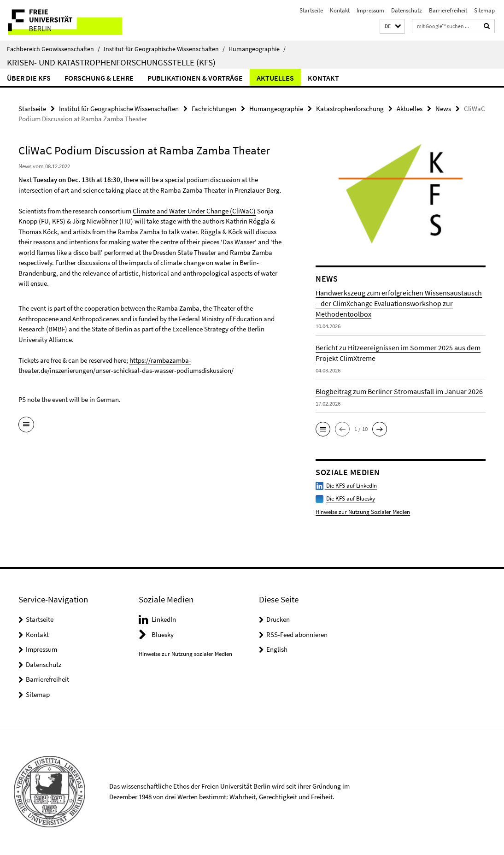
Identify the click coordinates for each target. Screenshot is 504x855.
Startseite (311, 10)
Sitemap (484, 10)
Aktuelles (275, 78)
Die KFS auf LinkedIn (346, 486)
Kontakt (340, 10)
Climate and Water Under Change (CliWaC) (194, 211)
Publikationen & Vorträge (195, 78)
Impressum (370, 10)
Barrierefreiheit (448, 10)
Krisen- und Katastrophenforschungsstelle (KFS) (111, 62)
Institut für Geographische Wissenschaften (164, 49)
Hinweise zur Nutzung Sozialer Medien (363, 512)
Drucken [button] (278, 619)
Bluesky (163, 634)
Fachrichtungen (214, 109)
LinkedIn (164, 619)
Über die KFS (29, 78)
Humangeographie (257, 49)
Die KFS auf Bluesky (351, 498)
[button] (392, 27)
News (443, 109)
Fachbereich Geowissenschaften (53, 49)
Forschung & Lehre (99, 78)
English (277, 649)
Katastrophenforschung (350, 109)
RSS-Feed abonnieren (297, 634)
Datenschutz (407, 10)
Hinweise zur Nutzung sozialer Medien (185, 654)
